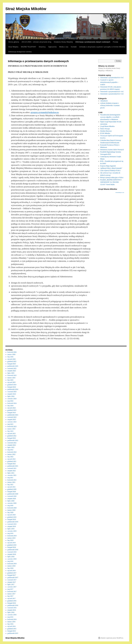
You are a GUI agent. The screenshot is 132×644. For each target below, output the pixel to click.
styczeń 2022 (12, 459)
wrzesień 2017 (12, 580)
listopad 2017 (12, 575)
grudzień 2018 (12, 545)
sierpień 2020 (12, 499)
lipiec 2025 (11, 373)
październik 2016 (13, 605)
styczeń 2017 (12, 598)
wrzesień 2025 (12, 368)
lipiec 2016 (11, 612)
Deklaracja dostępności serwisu (20, 52)
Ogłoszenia (52, 47)
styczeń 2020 (12, 515)
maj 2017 (10, 589)
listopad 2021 (12, 464)
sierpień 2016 (12, 610)
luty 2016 (10, 624)
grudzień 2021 (12, 461)
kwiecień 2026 (12, 352)
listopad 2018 (12, 547)
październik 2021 (13, 466)
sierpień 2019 (12, 526)
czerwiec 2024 (12, 399)
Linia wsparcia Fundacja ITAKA (110, 171)
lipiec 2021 (11, 473)
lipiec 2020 (11, 501)
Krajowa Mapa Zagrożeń (108, 166)
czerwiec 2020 (12, 503)
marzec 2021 (11, 482)
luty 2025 (10, 380)
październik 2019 (13, 522)
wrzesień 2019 (12, 524)
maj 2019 (10, 533)
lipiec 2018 (11, 557)
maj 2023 (10, 424)
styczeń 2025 (12, 382)
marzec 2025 (11, 378)
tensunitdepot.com (120, 192)
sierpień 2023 (12, 420)
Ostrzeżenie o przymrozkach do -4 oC (112, 92)
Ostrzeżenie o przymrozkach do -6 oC (112, 94)
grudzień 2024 (12, 385)
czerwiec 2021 (12, 475)
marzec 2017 (11, 594)
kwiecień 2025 (12, 375)
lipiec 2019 (11, 529)
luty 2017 (10, 596)
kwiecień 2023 (12, 426)
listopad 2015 (12, 631)
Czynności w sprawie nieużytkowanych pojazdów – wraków (110, 82)
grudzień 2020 (12, 489)
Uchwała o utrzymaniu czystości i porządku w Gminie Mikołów (102, 47)
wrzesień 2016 (12, 608)
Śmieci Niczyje (105, 129)
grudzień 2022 (12, 436)
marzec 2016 (11, 622)
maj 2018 (10, 561)
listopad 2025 (12, 364)
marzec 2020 (11, 510)
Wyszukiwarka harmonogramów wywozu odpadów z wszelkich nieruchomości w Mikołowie (110, 117)
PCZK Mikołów (105, 133)
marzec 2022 (11, 454)
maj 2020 (10, 505)
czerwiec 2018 (12, 559)
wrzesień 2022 (12, 443)
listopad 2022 (12, 438)
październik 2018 (13, 550)
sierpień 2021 (12, 471)
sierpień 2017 (12, 582)
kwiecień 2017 (12, 591)
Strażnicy (42, 47)
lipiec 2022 (11, 447)
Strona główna (14, 42)
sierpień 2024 (12, 394)
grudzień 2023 (12, 410)
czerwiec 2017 (12, 587)
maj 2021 (10, 478)
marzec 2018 (11, 566)
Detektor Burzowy (106, 131)
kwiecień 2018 (12, 564)
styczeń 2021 (12, 487)
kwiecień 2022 (12, 452)
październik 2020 (13, 494)
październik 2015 (13, 633)
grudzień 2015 (12, 629)
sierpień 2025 (12, 371)
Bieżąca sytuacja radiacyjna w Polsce (112, 177)
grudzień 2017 (12, 573)
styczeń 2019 (12, 543)
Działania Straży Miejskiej (63, 42)
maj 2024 (10, 401)
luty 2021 (10, 485)
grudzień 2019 (12, 517)
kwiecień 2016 (12, 619)
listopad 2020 (12, 492)
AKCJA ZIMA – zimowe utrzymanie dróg (36, 42)
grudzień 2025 (12, 361)
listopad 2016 (12, 603)
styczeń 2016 (12, 626)
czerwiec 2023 (12, 422)
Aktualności (104, 101)
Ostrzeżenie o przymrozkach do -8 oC (112, 78)
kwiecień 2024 (12, 403)
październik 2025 (13, 366)
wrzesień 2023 (12, 417)
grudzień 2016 (12, 601)
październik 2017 (13, 578)
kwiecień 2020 (12, 508)
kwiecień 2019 (12, 536)
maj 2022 (10, 450)
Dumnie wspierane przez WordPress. (112, 638)
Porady (115, 42)
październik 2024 (13, 389)
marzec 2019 (11, 538)
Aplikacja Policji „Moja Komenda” (111, 168)
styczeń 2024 (12, 408)
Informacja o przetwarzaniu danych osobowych (93, 42)
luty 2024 (10, 406)
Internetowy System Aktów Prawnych (112, 150)
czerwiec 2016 (12, 615)
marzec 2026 (11, 354)
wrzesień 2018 (12, 552)
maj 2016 (10, 617)
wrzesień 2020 (12, 496)
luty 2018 (10, 568)
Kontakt (74, 47)
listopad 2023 (12, 413)
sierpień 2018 (12, 554)
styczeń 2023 (12, 433)
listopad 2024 (12, 387)
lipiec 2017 (11, 584)
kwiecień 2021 (12, 480)
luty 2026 (10, 357)
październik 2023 (13, 415)
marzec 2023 (11, 429)
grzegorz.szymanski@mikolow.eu (45, 112)
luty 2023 (10, 431)
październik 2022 (13, 440)
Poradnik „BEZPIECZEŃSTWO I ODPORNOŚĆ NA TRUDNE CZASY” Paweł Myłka (111, 182)
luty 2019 (10, 540)
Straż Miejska (13, 47)
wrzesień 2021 (12, 468)
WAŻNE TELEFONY (28, 47)
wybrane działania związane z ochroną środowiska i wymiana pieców (110, 105)
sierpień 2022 (12, 445)
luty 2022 (10, 457)
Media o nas (64, 47)
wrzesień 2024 (12, 392)
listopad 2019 (12, 519)
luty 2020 (10, 512)
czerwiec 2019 (12, 531)
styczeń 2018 (12, 571)
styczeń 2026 (12, 359)
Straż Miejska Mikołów (26, 9)
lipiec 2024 (11, 396)
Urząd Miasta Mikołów (108, 126)
